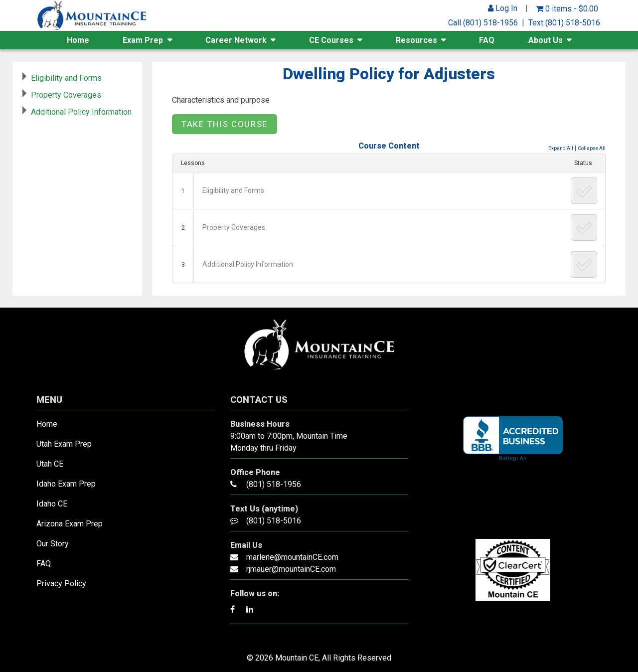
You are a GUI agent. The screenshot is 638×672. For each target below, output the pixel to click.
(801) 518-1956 (274, 484)
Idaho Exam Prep (66, 484)
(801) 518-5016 (274, 521)
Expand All (561, 148)
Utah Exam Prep (64, 444)
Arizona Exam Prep (70, 524)
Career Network (236, 40)
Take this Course (225, 124)
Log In (503, 8)
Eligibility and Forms (233, 190)
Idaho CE (52, 504)
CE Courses (331, 40)
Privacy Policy (61, 584)
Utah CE (50, 464)
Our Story (53, 544)
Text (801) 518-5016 (564, 23)
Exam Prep (143, 40)
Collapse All (592, 148)
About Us (546, 40)
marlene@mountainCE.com (292, 557)
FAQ (487, 40)
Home (78, 40)
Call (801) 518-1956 (483, 23)
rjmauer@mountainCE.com (291, 569)
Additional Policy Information (248, 264)
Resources (416, 40)
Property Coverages (234, 227)
